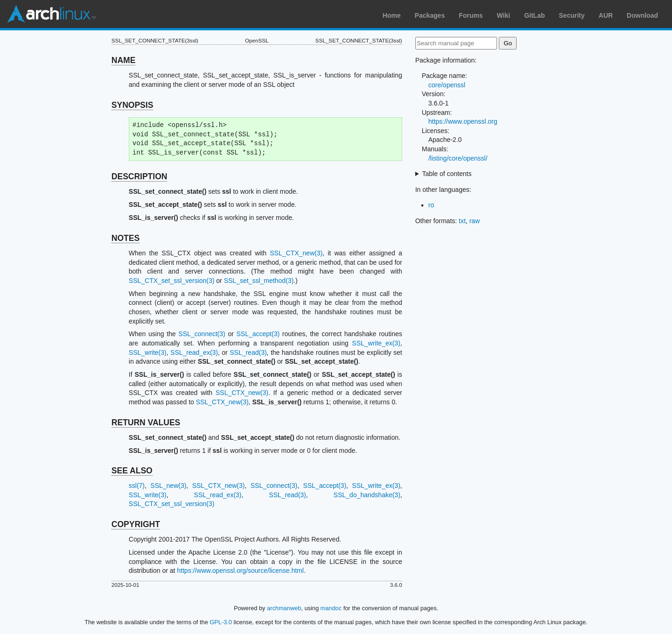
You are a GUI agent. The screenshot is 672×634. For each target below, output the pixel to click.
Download (642, 15)
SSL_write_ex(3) (376, 343)
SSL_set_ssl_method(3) (259, 281)
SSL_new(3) (168, 486)
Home (392, 15)
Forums (471, 15)
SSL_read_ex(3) (194, 352)
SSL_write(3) (148, 352)
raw (475, 221)
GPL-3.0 (221, 622)
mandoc (331, 608)
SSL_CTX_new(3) (296, 253)
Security (572, 15)
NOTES (126, 238)
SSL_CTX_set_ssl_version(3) (172, 281)
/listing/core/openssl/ (458, 158)
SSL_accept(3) (258, 334)
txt (462, 221)
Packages (430, 15)
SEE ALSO (132, 471)
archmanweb (284, 608)
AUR (606, 15)
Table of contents (447, 174)
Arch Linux (51, 14)
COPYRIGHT (136, 524)
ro (431, 205)
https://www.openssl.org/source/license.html (240, 571)
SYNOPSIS (132, 105)
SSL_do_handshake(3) (367, 495)
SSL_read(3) (248, 352)
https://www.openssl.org (463, 121)
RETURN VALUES (146, 423)
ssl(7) (137, 486)
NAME (124, 60)
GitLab (534, 15)
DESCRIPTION (140, 176)
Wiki (504, 15)
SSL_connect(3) (202, 334)
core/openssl (447, 85)
